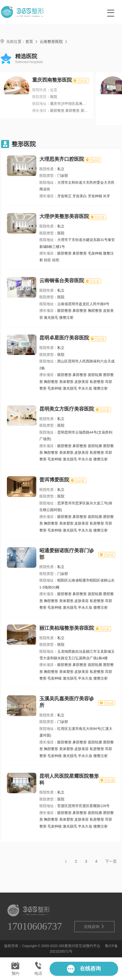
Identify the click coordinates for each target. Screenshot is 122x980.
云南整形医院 (51, 42)
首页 (29, 42)
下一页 (111, 861)
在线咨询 (94, 926)
